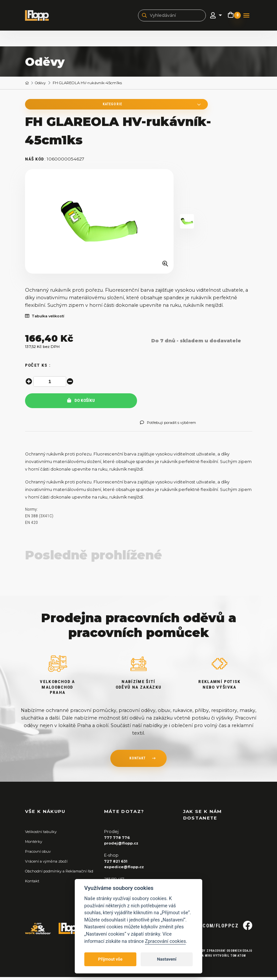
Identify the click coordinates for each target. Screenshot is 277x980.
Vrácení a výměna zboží (50, 864)
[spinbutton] (51, 385)
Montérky (35, 845)
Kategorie (68, 106)
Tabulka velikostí (48, 319)
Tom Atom (236, 958)
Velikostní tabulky (43, 835)
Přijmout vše (110, 959)
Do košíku (81, 404)
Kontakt (33, 890)
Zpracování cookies (165, 941)
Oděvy (42, 85)
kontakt (138, 762)
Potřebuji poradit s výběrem (173, 426)
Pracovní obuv (40, 855)
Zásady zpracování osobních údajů (219, 954)
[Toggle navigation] (246, 16)
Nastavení (167, 959)
